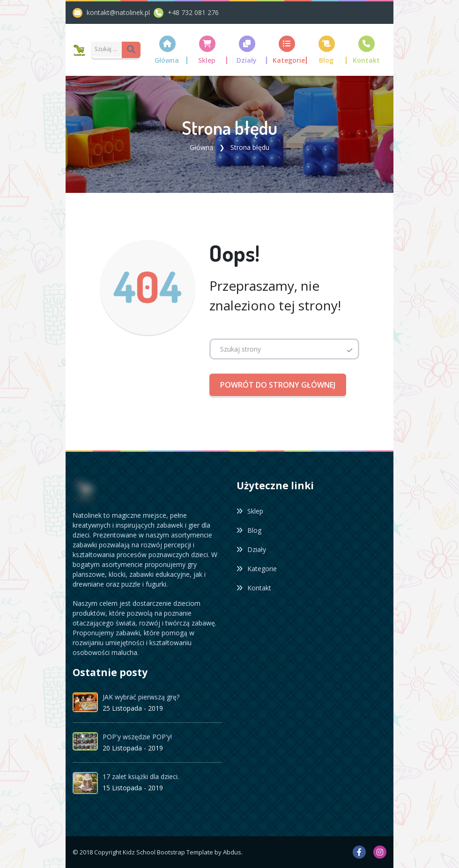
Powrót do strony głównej (278, 385)
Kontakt (254, 588)
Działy (251, 549)
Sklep (250, 511)
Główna (201, 147)
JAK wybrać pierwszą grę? (141, 697)
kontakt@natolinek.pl (120, 12)
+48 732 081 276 (193, 12)
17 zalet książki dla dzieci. (141, 776)
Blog (249, 530)
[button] (167, 50)
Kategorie (257, 569)
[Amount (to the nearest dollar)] (107, 49)
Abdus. (233, 852)
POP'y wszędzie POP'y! (137, 737)
